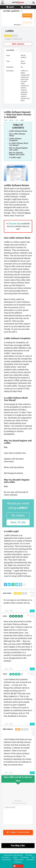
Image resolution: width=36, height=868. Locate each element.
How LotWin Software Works (17, 135)
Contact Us (18, 862)
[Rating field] (15, 801)
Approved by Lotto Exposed (13, 855)
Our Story (29, 855)
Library (15, 857)
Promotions (24, 857)
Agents (12, 7)
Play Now (27, 15)
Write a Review (18, 44)
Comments (30, 860)
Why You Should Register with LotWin (18, 149)
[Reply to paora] (32, 669)
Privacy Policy (19, 860)
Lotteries (27, 7)
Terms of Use (6, 860)
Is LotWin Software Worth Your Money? (19, 144)
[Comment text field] (18, 815)
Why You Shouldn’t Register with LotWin (17, 154)
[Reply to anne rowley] (32, 611)
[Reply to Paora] (32, 724)
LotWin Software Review (18, 131)
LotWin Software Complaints (15, 140)
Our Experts (6, 857)
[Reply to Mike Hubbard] (32, 773)
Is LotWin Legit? (15, 157)
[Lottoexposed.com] (18, 3)
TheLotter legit (14, 224)
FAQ (33, 857)
